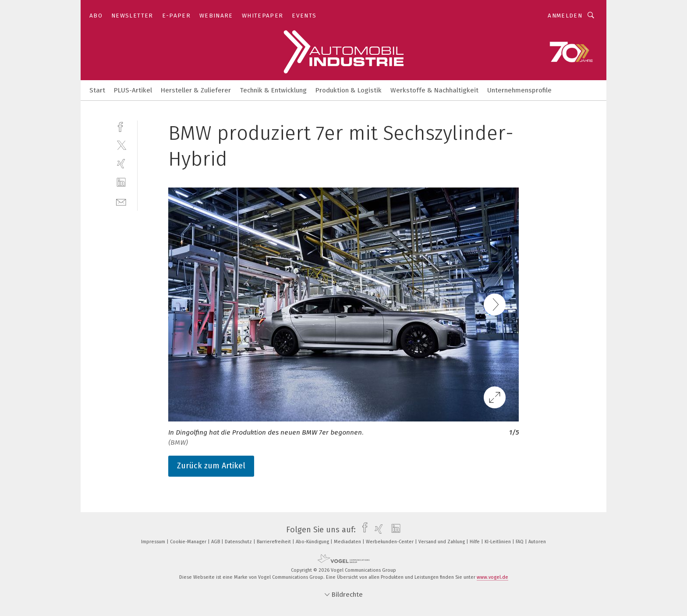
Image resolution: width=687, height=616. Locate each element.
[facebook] (121, 126)
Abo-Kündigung (313, 542)
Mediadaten (348, 542)
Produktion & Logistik (349, 90)
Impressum (154, 542)
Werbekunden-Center (390, 542)
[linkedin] (121, 182)
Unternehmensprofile (519, 90)
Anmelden (565, 16)
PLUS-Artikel (133, 90)
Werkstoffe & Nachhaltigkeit (434, 90)
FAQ (520, 542)
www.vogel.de (492, 577)
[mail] (121, 201)
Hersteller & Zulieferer (196, 90)
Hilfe (475, 542)
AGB (216, 542)
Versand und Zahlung (442, 542)
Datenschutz (239, 542)
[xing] (121, 164)
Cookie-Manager (189, 542)
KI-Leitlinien (498, 542)
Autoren (537, 542)
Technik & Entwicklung (273, 90)
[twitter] (121, 145)
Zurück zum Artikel (211, 466)
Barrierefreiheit (274, 542)
